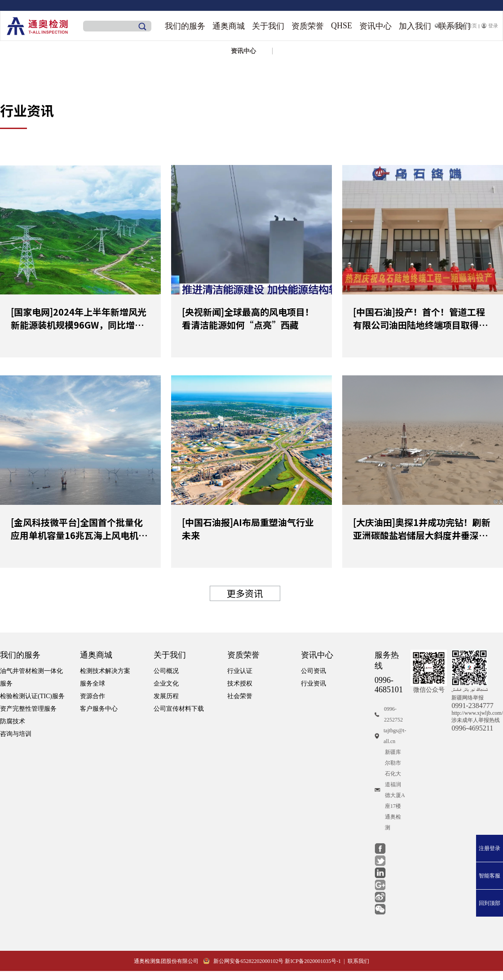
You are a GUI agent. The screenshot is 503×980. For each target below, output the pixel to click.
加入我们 (415, 26)
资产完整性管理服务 (28, 709)
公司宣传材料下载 (179, 709)
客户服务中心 (99, 709)
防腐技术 (13, 721)
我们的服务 (185, 26)
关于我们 (268, 26)
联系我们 (358, 961)
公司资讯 (313, 671)
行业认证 (240, 671)
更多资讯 (245, 593)
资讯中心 (375, 26)
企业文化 (166, 684)
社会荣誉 (240, 696)
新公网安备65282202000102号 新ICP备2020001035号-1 (272, 961)
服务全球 (93, 684)
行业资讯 (313, 684)
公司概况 (166, 671)
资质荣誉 (308, 26)
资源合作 (93, 696)
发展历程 (166, 696)
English (445, 26)
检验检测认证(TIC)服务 (32, 696)
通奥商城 (229, 26)
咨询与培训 (16, 734)
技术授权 (240, 684)
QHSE (342, 26)
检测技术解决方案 (105, 671)
